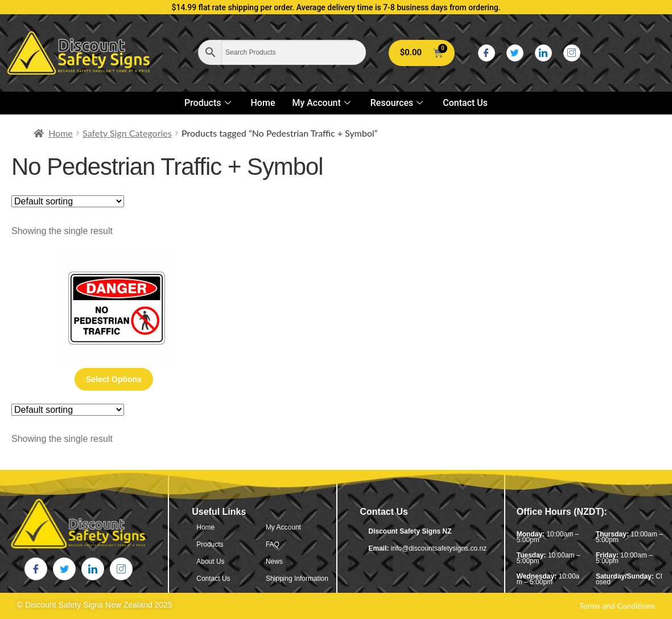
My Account (322, 103)
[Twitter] (515, 53)
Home (263, 103)
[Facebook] (487, 53)
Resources (398, 103)
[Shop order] (68, 201)
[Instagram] (572, 53)
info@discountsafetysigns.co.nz (439, 548)
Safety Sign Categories (127, 133)
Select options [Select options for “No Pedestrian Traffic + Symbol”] (114, 379)
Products (209, 103)
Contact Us (465, 103)
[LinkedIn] (543, 53)
